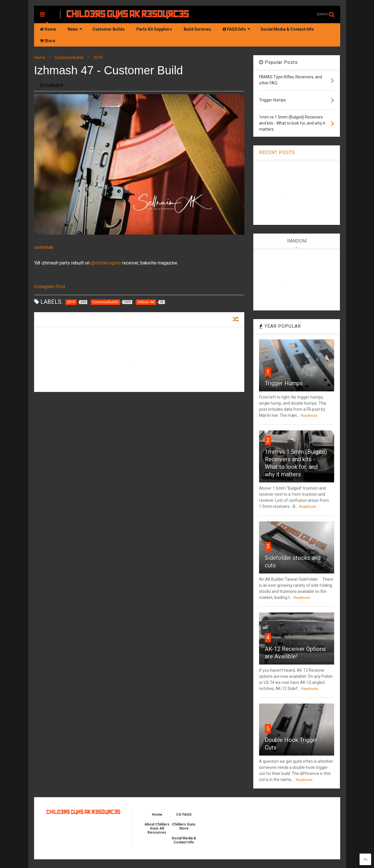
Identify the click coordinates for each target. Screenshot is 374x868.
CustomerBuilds (69, 58)
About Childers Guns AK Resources (157, 828)
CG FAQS (184, 815)
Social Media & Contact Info (287, 29)
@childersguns (106, 263)
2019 (98, 58)
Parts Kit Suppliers (154, 29)
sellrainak (44, 247)
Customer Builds (109, 29)
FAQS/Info (237, 29)
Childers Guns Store (184, 826)
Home (48, 29)
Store (48, 41)
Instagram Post (50, 287)
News (75, 29)
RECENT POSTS (277, 152)
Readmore (309, 416)
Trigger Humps (284, 383)
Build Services (197, 29)
